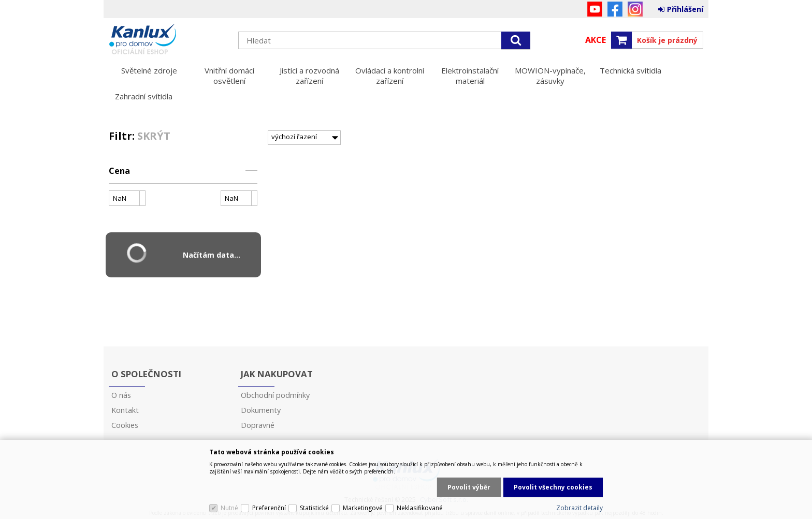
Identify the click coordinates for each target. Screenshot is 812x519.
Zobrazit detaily (579, 508)
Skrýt (154, 136)
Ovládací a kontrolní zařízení (390, 76)
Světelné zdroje (149, 70)
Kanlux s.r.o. (168, 40)
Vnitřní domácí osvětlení (229, 76)
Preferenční (269, 508)
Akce (596, 40)
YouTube (595, 9)
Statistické (314, 508)
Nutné (229, 508)
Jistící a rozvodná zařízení (309, 76)
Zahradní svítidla (144, 96)
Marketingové (363, 508)
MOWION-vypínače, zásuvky (550, 76)
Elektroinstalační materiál (470, 76)
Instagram (635, 9)
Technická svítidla (630, 70)
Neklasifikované (420, 508)
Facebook (615, 9)
